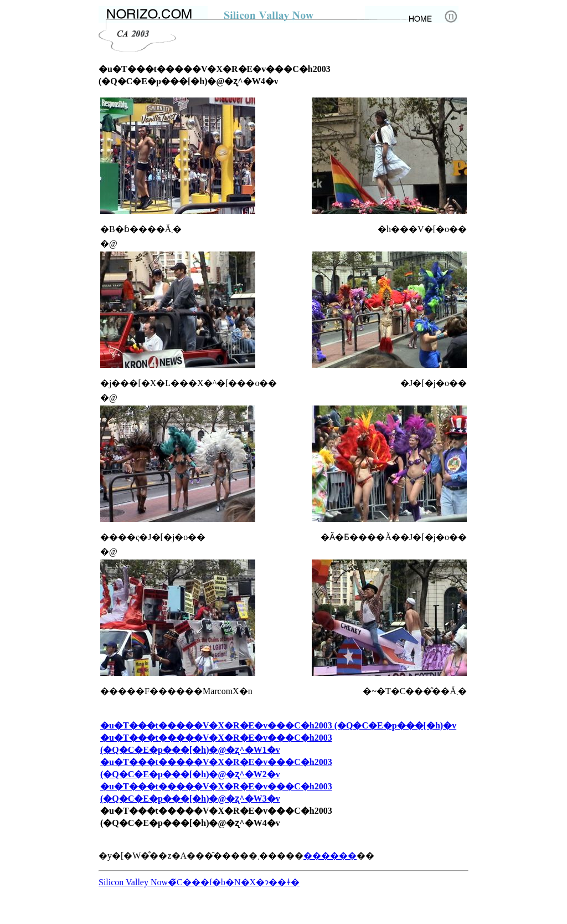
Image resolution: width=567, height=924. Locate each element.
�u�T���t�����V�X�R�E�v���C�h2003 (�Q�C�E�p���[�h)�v (278, 725)
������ (330, 856)
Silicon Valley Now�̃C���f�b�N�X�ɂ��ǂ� (199, 882)
